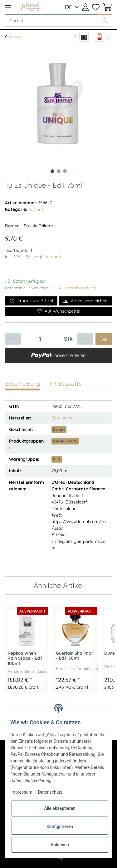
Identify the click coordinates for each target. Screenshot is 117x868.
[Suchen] (51, 21)
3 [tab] (65, 171)
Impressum (21, 792)
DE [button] (68, 7)
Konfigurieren (60, 826)
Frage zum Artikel (31, 300)
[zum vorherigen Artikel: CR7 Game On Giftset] (81, 37)
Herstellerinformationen (29, 671)
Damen (59, 429)
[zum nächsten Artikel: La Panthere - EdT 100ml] (102, 37)
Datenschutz (50, 792)
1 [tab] (52, 171)
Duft (57, 459)
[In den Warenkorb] (104, 339)
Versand (53, 257)
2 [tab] (59, 171)
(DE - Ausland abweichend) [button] (73, 288)
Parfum (36, 209)
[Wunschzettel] (95, 7)
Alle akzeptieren (60, 808)
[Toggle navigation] (8, 7)
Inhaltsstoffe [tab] (66, 384)
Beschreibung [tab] (22, 384)
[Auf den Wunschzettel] (58, 311)
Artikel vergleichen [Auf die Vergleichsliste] (85, 301)
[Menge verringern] (13, 339)
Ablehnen (60, 845)
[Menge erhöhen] (85, 339)
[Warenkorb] (107, 7)
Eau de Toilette (65, 441)
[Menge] (40, 339)
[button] (85, 7)
